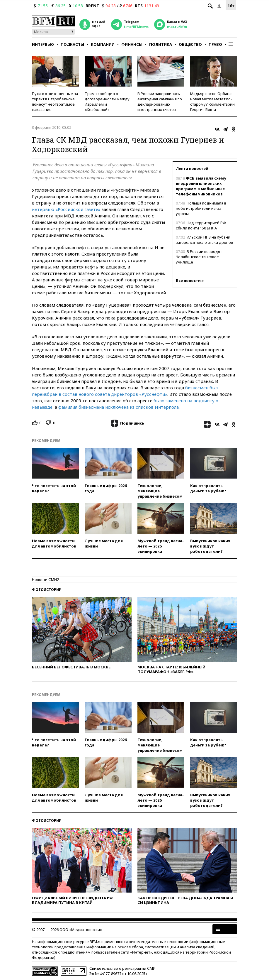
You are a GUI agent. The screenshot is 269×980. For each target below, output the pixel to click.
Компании (103, 44)
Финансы (132, 44)
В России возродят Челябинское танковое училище (199, 257)
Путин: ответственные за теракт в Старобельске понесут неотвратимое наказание (55, 102)
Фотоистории (47, 590)
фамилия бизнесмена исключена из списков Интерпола (119, 407)
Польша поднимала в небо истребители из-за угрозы (201, 208)
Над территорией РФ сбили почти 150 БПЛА (201, 225)
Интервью (43, 44)
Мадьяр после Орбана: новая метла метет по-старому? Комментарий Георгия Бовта (212, 102)
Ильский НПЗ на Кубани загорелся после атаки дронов (204, 240)
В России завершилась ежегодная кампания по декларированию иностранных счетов (160, 102)
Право (215, 44)
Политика (161, 44)
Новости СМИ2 (45, 579)
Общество (190, 44)
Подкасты (72, 44)
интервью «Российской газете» (66, 209)
